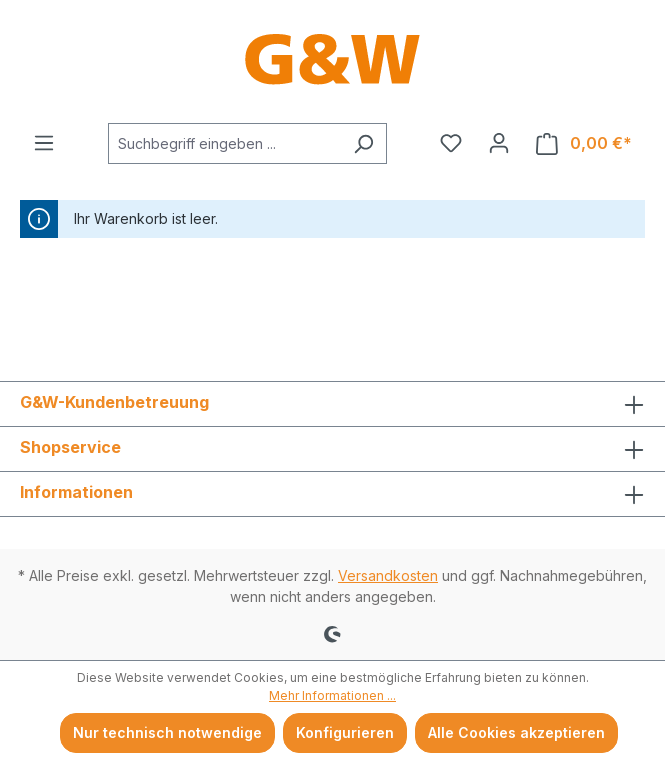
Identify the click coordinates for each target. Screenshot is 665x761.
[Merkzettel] (451, 143)
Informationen (76, 492)
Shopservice (70, 447)
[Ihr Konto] (499, 143)
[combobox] (224, 143)
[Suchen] (363, 143)
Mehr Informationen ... (332, 695)
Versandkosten (388, 575)
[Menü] (44, 143)
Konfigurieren (345, 732)
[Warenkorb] (584, 143)
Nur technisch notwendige (167, 732)
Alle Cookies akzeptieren (516, 732)
